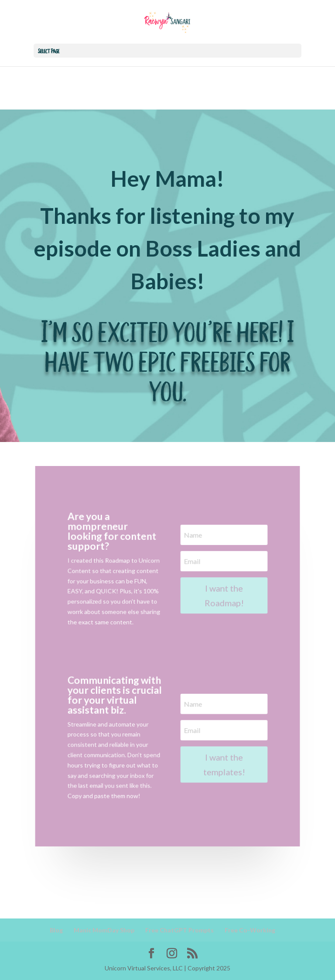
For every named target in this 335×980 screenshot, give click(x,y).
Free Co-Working (250, 930)
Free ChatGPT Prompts (179, 930)
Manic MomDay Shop (104, 930)
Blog (56, 930)
